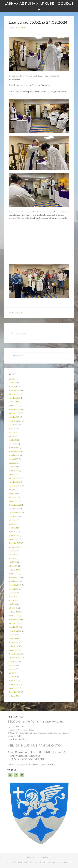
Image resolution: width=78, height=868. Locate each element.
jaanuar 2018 (14, 650)
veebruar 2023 (14, 471)
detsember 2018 (15, 619)
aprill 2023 (13, 467)
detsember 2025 (15, 390)
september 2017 (15, 658)
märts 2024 (13, 444)
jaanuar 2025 (14, 406)
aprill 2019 (13, 604)
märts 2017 (13, 681)
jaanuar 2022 (14, 501)
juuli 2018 (12, 635)
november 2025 (15, 394)
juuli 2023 (12, 463)
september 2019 (15, 585)
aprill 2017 (13, 677)
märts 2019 (13, 608)
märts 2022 (13, 497)
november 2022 (15, 478)
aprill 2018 (13, 639)
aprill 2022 (13, 493)
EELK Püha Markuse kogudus (36, 862)
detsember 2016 (15, 692)
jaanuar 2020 (14, 574)
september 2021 (15, 513)
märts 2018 (13, 642)
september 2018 (15, 631)
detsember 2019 (15, 577)
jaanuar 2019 (14, 616)
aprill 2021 (13, 528)
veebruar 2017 (14, 684)
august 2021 (13, 516)
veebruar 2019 (14, 612)
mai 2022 (12, 490)
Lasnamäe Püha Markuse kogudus (39, 4)
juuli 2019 (12, 593)
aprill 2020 (13, 562)
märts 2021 (13, 532)
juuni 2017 (13, 669)
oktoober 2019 (14, 581)
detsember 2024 (15, 409)
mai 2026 (12, 379)
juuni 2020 (13, 555)
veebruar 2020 (14, 570)
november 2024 (15, 413)
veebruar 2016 (14, 696)
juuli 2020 (12, 551)
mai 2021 (12, 524)
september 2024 (15, 421)
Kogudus (20, 313)
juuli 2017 (12, 665)
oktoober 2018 (14, 627)
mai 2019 (12, 600)
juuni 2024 (13, 432)
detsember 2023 (15, 451)
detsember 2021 (15, 505)
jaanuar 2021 (14, 539)
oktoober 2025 (14, 398)
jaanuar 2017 (14, 688)
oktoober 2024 (14, 417)
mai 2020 (12, 558)
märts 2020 (13, 566)
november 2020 (15, 547)
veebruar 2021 (14, 535)
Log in (39, 864)
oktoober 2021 (14, 509)
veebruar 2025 (14, 402)
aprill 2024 (13, 440)
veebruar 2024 (14, 448)
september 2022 (15, 486)
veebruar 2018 (14, 646)
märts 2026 (13, 387)
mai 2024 (12, 436)
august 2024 (13, 425)
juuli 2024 (12, 429)
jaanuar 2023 (14, 474)
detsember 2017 (15, 654)
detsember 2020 (15, 543)
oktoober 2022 (14, 482)
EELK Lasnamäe (20, 334)
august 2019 (13, 589)
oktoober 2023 (14, 455)
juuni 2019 (13, 597)
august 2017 (13, 661)
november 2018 (15, 623)
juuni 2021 (13, 520)
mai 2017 (12, 673)
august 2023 (13, 459)
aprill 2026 (13, 383)
